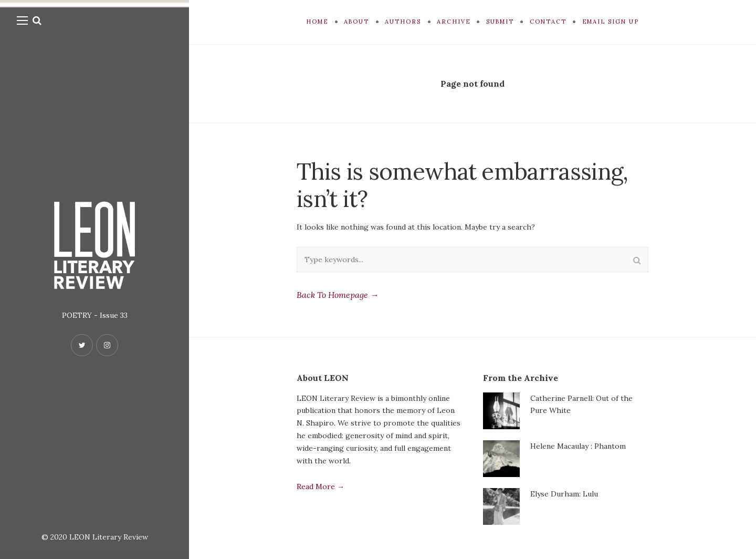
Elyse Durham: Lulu (564, 494)
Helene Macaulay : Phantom (578, 446)
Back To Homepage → (338, 295)
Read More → (321, 486)
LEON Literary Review (109, 537)
